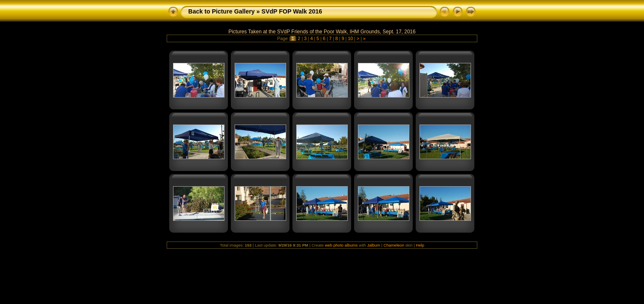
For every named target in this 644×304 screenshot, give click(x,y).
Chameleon (394, 245)
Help (420, 245)
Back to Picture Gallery (222, 11)
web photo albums (341, 245)
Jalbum (374, 245)
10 (350, 38)
